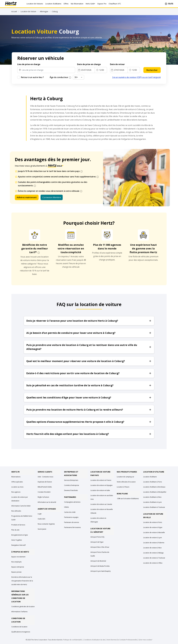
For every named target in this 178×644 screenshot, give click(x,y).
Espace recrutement (18, 557)
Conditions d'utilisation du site (94, 640)
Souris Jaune (42, 529)
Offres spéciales (17, 482)
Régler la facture (43, 497)
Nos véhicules (16, 511)
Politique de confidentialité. (73, 640)
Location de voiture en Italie (100, 490)
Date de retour (118, 64)
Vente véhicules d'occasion (126, 482)
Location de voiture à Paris (153, 522)
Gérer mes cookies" (145, 640)
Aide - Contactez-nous (45, 477)
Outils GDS (41, 519)
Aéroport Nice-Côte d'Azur (100, 547)
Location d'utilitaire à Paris (153, 482)
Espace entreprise (18, 567)
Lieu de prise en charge (29, 64)
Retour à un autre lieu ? (32, 77)
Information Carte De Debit (21, 506)
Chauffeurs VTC (115, 4)
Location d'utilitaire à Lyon (152, 502)
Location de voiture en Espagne (101, 485)
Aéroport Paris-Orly (97, 537)
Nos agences (16, 492)
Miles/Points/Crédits (45, 487)
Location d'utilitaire (150, 477)
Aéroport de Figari (97, 542)
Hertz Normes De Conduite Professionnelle (122, 640)
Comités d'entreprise (72, 485)
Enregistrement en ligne (20, 535)
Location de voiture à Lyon (153, 538)
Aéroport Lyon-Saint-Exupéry (101, 571)
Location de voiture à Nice (152, 548)
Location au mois (17, 487)
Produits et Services (18, 525)
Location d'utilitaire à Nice (152, 497)
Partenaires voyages (71, 517)
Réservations (16, 477)
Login (40, 514)
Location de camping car (125, 477)
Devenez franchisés (71, 490)
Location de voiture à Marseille (154, 532)
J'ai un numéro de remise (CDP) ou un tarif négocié (137, 77)
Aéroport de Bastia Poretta (100, 566)
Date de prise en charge (89, 64)
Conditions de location (19, 627)
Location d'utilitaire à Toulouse (154, 507)
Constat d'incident (44, 492)
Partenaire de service (72, 522)
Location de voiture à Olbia (153, 563)
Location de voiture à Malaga (153, 553)
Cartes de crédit (70, 512)
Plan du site (15, 530)
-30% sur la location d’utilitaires (128, 499)
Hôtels (66, 507)
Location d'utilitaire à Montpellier (155, 492)
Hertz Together (17, 540)
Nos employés (16, 562)
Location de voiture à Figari (153, 527)
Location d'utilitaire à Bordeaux (154, 487)
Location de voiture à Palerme (154, 543)
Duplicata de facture (45, 482)
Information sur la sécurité (47, 502)
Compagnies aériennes (72, 502)
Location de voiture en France (101, 480)
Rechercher (152, 70)
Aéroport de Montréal (98, 561)
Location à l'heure (123, 487)
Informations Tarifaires (19, 612)
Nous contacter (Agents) (46, 524)
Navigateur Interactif (18, 545)
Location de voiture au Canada (101, 504)
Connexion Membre (52, 197)
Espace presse (16, 572)
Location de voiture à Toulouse (154, 558)
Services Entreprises (71, 480)
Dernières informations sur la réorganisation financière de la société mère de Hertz (22, 581)
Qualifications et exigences (21, 632)
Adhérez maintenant (27, 197)
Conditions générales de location (23, 607)
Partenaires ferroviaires (72, 527)
